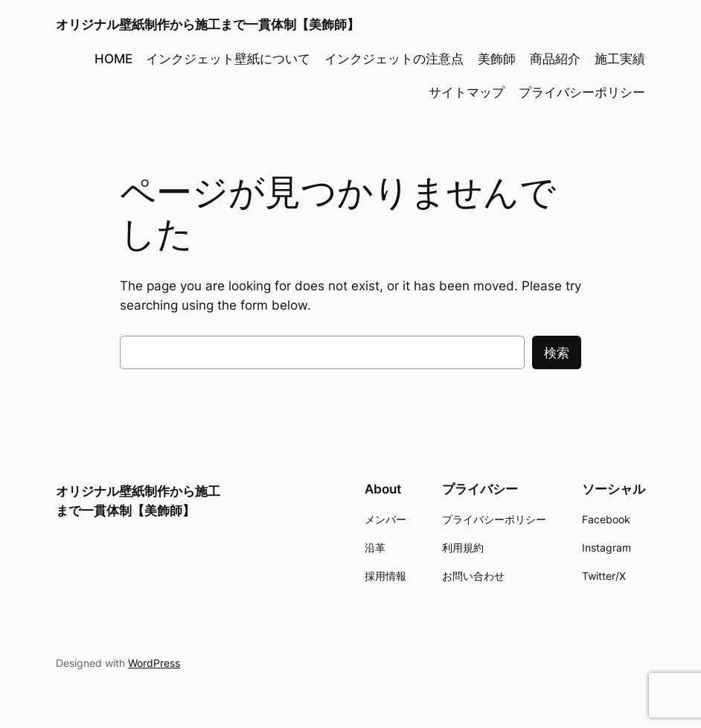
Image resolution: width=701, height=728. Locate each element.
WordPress (154, 663)
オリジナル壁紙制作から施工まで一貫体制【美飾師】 (208, 24)
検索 (557, 353)
